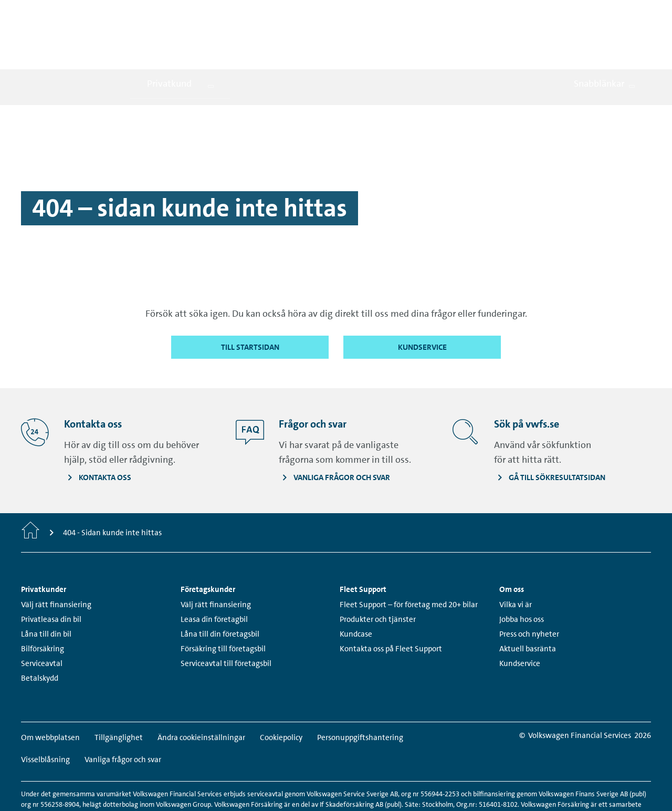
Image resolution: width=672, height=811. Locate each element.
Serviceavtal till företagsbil (226, 617)
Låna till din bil (46, 588)
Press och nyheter (529, 588)
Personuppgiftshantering (360, 691)
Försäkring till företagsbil (223, 602)
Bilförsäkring (43, 602)
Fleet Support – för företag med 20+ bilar (409, 558)
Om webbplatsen (50, 691)
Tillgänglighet (119, 691)
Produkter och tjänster (378, 573)
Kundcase (356, 588)
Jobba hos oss (522, 573)
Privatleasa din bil (51, 573)
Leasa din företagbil (214, 573)
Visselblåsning (45, 713)
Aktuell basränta (528, 602)
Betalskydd (40, 632)
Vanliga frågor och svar (123, 713)
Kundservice (520, 617)
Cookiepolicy (281, 691)
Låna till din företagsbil (220, 588)
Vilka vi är (516, 558)
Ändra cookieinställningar (201, 691)
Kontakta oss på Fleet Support (391, 602)
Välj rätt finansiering (56, 558)
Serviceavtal (42, 617)
